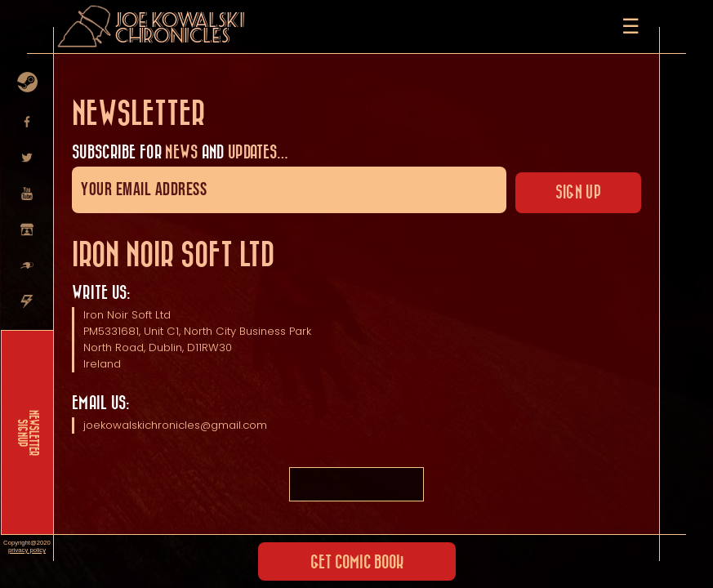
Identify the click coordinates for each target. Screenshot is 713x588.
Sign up (578, 193)
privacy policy (27, 550)
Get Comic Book (357, 563)
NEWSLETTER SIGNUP (28, 433)
